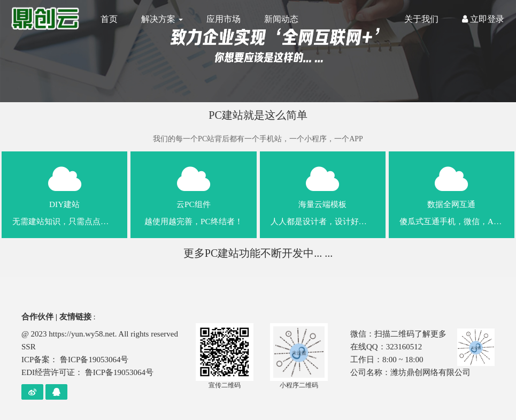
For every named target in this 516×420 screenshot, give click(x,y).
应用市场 (224, 19)
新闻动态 (281, 19)
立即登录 (483, 19)
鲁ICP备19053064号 (94, 360)
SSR (29, 347)
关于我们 (421, 19)
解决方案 (162, 19)
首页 (109, 19)
